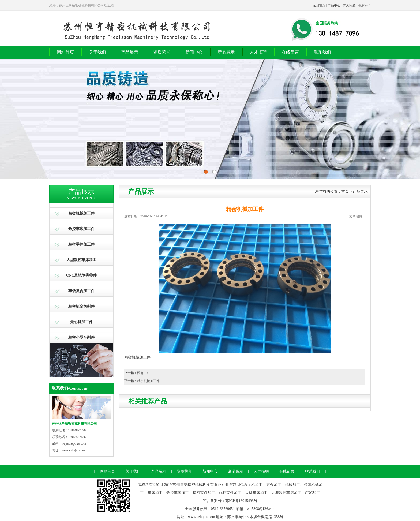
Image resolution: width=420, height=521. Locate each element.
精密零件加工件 (81, 244)
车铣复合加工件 (81, 291)
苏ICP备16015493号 (241, 501)
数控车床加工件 (81, 229)
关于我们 (97, 52)
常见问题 (349, 5)
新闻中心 (194, 52)
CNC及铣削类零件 (81, 275)
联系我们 (364, 5)
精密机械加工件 (81, 213)
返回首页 (319, 5)
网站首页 (65, 52)
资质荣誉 (162, 52)
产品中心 (334, 5)
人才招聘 (258, 52)
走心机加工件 (81, 322)
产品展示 (130, 52)
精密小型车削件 (81, 337)
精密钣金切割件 (81, 306)
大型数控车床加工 (81, 260)
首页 (345, 192)
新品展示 (226, 52)
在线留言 (290, 52)
